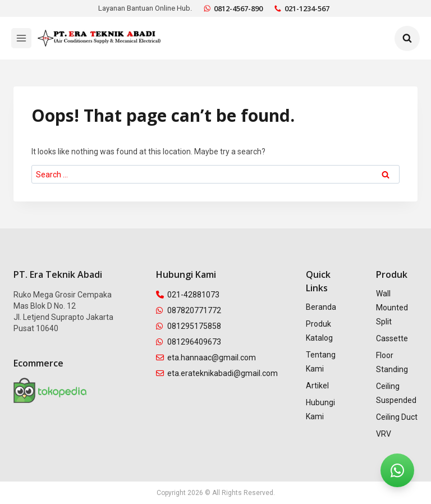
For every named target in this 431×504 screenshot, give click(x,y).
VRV (384, 434)
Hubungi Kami (320, 409)
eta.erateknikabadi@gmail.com (217, 373)
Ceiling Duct (397, 417)
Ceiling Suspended (396, 393)
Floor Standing (392, 362)
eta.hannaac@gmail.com (206, 358)
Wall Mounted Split (392, 308)
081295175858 (189, 326)
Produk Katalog (319, 331)
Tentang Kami (321, 362)
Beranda (321, 307)
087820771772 (189, 310)
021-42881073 (188, 295)
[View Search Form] (407, 38)
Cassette (392, 338)
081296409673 (189, 342)
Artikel (317, 386)
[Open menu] (21, 38)
